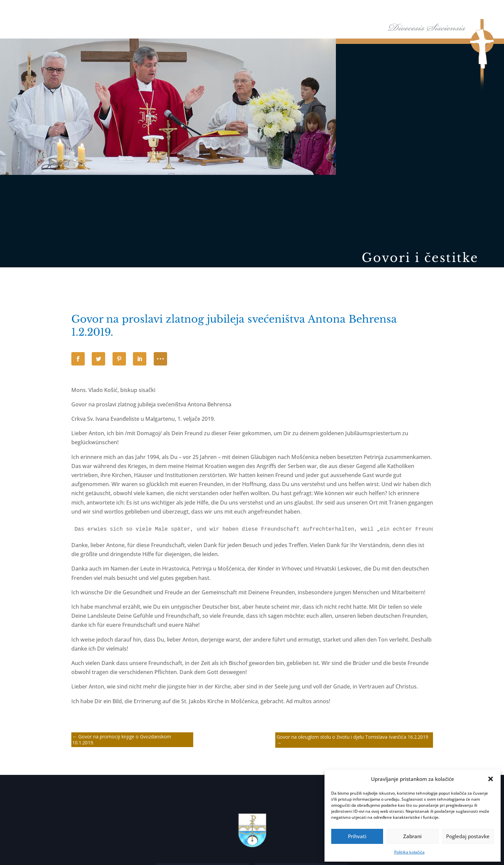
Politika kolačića (409, 852)
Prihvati (357, 836)
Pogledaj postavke (468, 836)
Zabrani (412, 836)
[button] (491, 779)
